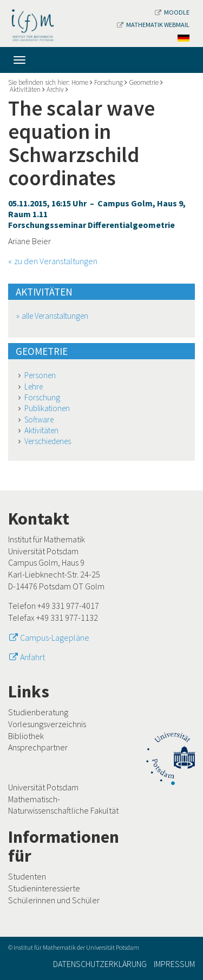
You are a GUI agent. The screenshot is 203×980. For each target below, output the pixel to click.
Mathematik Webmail (153, 25)
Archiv (55, 89)
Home (80, 82)
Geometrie (144, 82)
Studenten (27, 876)
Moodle (172, 12)
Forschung (109, 82)
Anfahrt (32, 657)
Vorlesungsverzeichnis (47, 724)
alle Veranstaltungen (55, 316)
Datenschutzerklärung (100, 964)
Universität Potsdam (43, 787)
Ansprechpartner (38, 747)
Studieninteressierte (44, 888)
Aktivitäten (25, 89)
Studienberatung (38, 712)
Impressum (174, 964)
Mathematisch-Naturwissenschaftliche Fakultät (63, 805)
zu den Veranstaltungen (56, 261)
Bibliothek (26, 736)
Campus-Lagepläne (55, 637)
